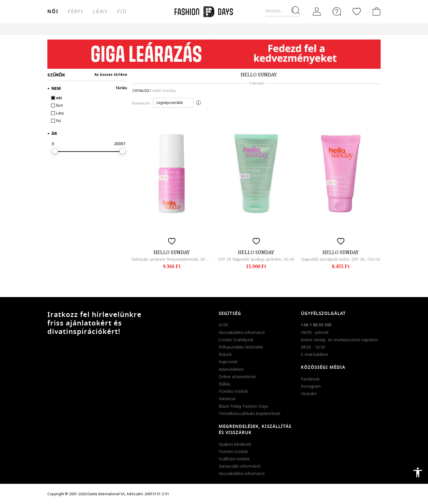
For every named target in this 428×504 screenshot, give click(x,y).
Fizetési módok (233, 391)
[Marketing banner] (214, 54)
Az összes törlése (111, 74)
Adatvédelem (231, 369)
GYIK (223, 325)
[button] (173, 103)
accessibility (418, 472)
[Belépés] (317, 12)
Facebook (310, 379)
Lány (100, 12)
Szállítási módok (234, 459)
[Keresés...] (283, 11)
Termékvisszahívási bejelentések (250, 413)
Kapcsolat (228, 362)
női (53, 12)
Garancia (227, 398)
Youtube (309, 394)
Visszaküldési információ (242, 332)
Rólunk (225, 354)
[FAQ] (337, 11)
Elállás (225, 384)
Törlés (121, 88)
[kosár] (375, 11)
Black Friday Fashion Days (244, 406)
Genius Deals (246, 29)
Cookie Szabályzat (236, 340)
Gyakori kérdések (235, 444)
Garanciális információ (240, 466)
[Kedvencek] (357, 11)
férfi (76, 12)
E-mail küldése (314, 354)
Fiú (122, 12)
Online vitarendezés (237, 377)
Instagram (311, 386)
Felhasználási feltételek (241, 347)
